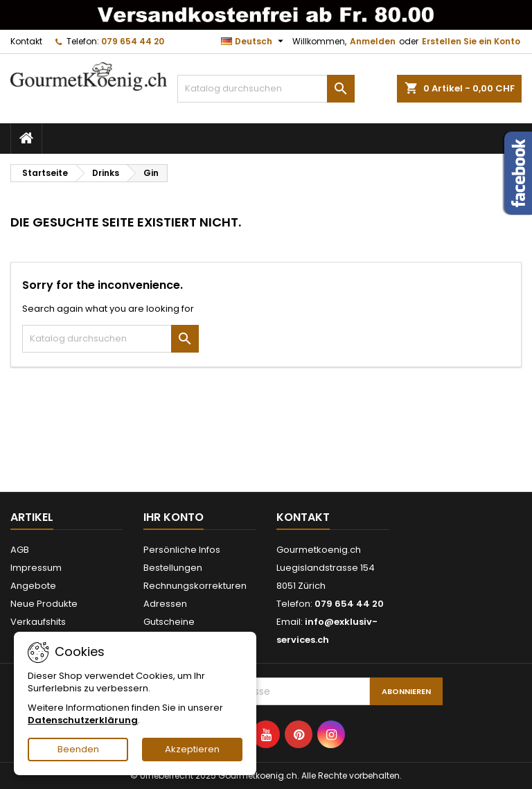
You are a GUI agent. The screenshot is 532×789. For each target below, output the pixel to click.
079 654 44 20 (133, 41)
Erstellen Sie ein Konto (471, 41)
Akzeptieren (192, 749)
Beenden (78, 749)
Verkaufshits (38, 622)
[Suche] (266, 89)
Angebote (33, 586)
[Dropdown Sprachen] (254, 42)
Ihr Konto (174, 517)
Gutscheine (169, 622)
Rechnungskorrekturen (195, 586)
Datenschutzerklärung (83, 720)
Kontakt (26, 41)
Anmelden (373, 41)
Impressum (36, 568)
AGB (20, 550)
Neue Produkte (44, 604)
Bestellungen (173, 568)
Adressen (165, 604)
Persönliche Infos (182, 550)
